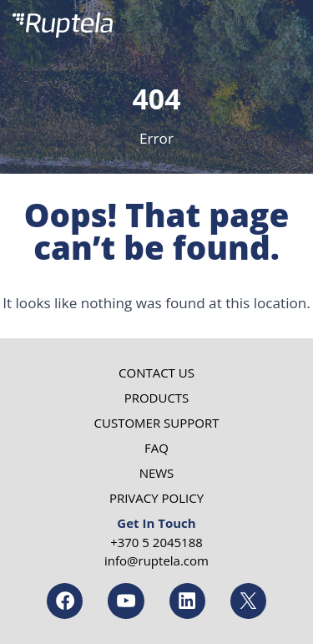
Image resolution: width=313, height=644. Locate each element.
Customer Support (157, 423)
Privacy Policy (156, 498)
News (157, 473)
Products (157, 398)
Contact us (156, 373)
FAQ (156, 448)
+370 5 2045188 (156, 542)
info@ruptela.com (156, 560)
